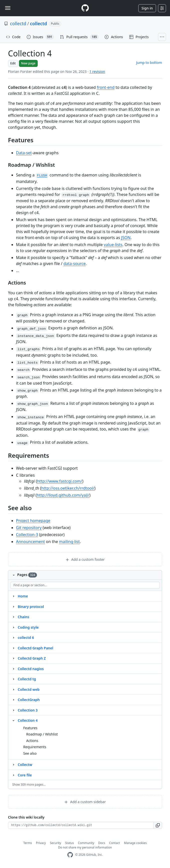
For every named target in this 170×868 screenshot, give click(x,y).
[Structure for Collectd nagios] (13, 669)
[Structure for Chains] (13, 617)
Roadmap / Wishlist (42, 734)
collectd (18, 23)
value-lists (113, 245)
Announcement (30, 542)
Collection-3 (27, 535)
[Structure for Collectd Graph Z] (13, 658)
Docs (102, 843)
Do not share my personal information (85, 847)
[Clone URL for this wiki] (81, 825)
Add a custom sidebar (85, 802)
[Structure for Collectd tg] (13, 679)
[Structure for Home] (13, 596)
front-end (106, 87)
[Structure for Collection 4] (13, 720)
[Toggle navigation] (8, 8)
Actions (32, 741)
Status (70, 843)
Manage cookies (135, 843)
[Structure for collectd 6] (13, 637)
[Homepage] (85, 8)
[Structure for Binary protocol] (13, 606)
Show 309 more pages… (29, 785)
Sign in (147, 8)
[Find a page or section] (85, 585)
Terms (28, 843)
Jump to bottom (149, 63)
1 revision (97, 72)
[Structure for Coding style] (13, 627)
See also (30, 753)
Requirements (35, 747)
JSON (126, 238)
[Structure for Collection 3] (13, 710)
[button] (158, 825)
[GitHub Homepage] (70, 855)
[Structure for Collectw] (13, 764)
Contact (114, 843)
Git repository (29, 528)
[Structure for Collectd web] (13, 689)
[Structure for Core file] (13, 775)
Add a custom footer (85, 559)
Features (30, 728)
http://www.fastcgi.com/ (60, 481)
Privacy (41, 843)
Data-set (24, 153)
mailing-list (70, 542)
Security (56, 843)
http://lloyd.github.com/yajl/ (63, 495)
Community (86, 843)
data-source (75, 264)
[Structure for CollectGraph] (13, 700)
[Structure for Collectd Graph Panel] (13, 648)
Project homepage (33, 521)
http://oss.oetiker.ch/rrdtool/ (68, 488)
